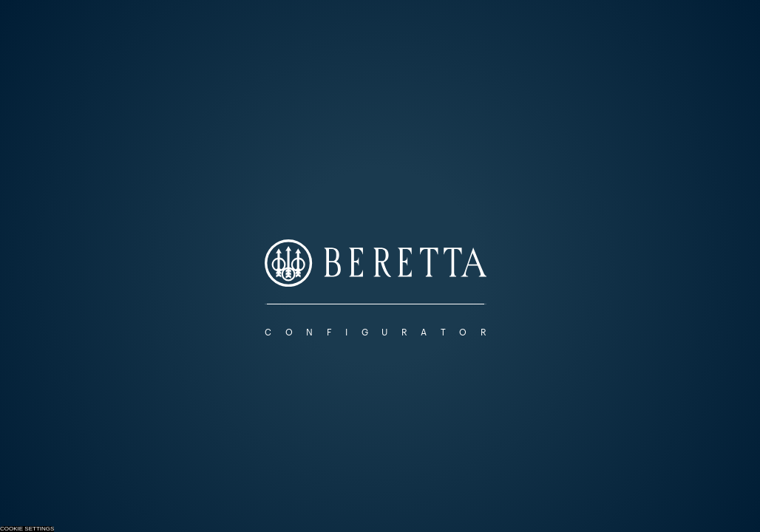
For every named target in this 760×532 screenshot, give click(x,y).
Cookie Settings (27, 529)
